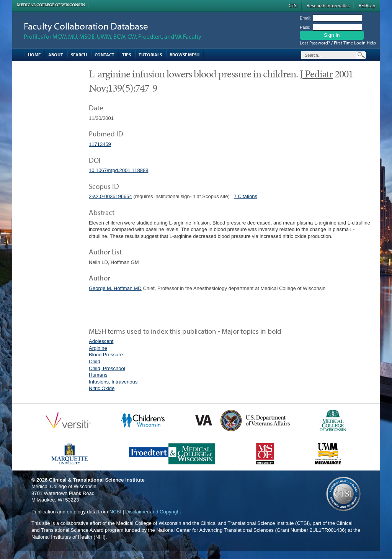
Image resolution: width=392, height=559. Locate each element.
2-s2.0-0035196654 (110, 196)
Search (79, 55)
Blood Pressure (106, 355)
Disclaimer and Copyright (153, 512)
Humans (98, 375)
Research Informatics (328, 5)
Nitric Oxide (102, 388)
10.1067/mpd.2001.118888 (118, 170)
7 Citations (246, 196)
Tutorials (150, 55)
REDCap (367, 5)
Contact (105, 55)
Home (34, 55)
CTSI (293, 5)
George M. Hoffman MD (115, 288)
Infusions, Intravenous (113, 382)
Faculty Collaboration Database (86, 26)
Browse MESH (185, 55)
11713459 (100, 144)
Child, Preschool (107, 368)
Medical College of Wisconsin (51, 5)
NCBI (115, 512)
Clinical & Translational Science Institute (97, 480)
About (56, 55)
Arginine (98, 348)
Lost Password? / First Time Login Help (338, 43)
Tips (127, 55)
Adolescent (101, 341)
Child (95, 361)
